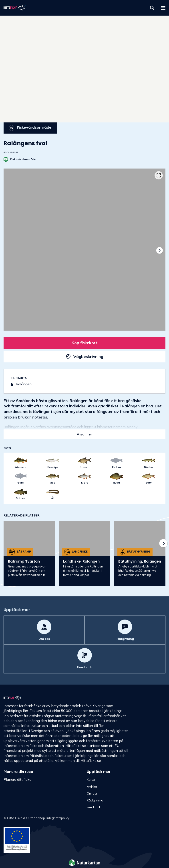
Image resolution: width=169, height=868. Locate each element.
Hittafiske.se (76, 746)
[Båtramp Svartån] (29, 554)
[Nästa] (159, 250)
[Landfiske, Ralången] (84, 554)
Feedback (94, 807)
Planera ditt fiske (17, 779)
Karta (91, 780)
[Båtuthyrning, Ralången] (140, 554)
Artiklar (92, 787)
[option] (84, 250)
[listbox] (84, 250)
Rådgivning (95, 800)
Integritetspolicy (58, 818)
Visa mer (84, 434)
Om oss (92, 793)
